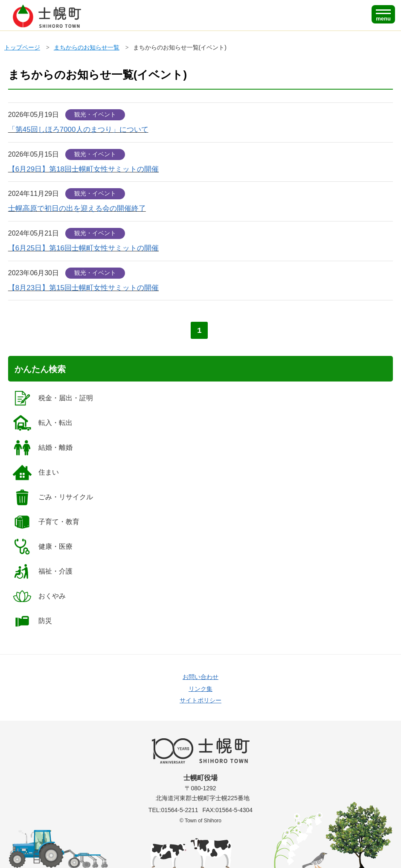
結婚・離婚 (42, 448)
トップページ (22, 47)
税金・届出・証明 (53, 398)
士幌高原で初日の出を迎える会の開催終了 (77, 208)
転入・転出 (42, 423)
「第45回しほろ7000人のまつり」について (78, 130)
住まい (36, 472)
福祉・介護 (42, 571)
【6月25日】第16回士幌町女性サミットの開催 (83, 248)
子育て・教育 (46, 522)
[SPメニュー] (383, 14)
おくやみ (39, 596)
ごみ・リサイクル (53, 497)
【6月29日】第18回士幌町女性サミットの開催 (83, 169)
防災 (32, 621)
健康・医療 (42, 547)
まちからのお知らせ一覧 (87, 47)
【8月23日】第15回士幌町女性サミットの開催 (83, 288)
